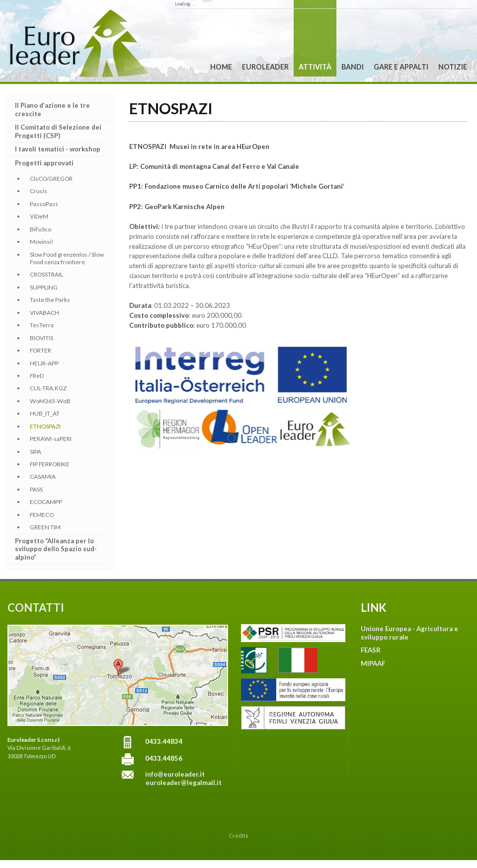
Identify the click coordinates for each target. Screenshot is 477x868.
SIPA (36, 452)
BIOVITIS (41, 338)
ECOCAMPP (46, 502)
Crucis (39, 191)
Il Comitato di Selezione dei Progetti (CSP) (58, 131)
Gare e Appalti (401, 67)
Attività (315, 67)
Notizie (453, 67)
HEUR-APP (44, 363)
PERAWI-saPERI (51, 439)
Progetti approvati (44, 163)
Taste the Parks (50, 300)
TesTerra (42, 325)
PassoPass (44, 204)
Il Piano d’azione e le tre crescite (52, 109)
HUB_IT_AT (45, 413)
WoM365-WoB (50, 401)
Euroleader (265, 67)
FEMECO (42, 515)
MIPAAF (373, 663)
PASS (36, 489)
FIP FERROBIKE (50, 464)
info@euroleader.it (175, 774)
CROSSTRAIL (46, 274)
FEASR (371, 650)
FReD (37, 376)
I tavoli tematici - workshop (58, 149)
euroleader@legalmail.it (184, 783)
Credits (238, 835)
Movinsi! (42, 242)
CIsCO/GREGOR (51, 179)
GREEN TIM (45, 527)
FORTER (40, 350)
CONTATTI (36, 608)
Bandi (353, 67)
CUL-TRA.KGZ (48, 388)
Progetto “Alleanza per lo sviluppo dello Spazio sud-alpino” (56, 549)
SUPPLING (44, 287)
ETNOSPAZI (45, 426)
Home (221, 67)
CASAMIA (43, 476)
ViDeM (39, 216)
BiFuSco (40, 229)
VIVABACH (44, 313)
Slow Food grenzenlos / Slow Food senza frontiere (67, 258)
